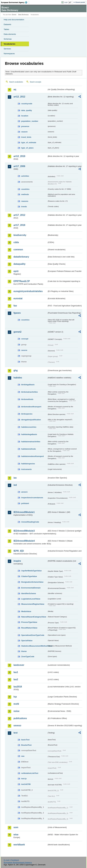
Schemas (8, 39)
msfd (16, 704)
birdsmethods (27, 399)
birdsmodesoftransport (31, 407)
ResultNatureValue (29, 628)
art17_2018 (19, 225)
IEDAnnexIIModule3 (24, 531)
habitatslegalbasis (29, 434)
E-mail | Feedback (11, 860)
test (15, 733)
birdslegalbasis (28, 385)
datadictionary (21, 257)
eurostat (18, 298)
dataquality (19, 264)
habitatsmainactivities (31, 442)
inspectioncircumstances (32, 498)
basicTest (25, 740)
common (18, 250)
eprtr (16, 271)
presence (25, 126)
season (24, 132)
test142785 (26, 784)
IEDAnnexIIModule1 (24, 512)
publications (20, 718)
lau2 (16, 679)
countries (25, 189)
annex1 (24, 492)
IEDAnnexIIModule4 (24, 541)
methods (25, 194)
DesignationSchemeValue (32, 582)
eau (23, 756)
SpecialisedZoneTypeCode (33, 635)
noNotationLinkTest (30, 773)
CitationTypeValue (29, 576)
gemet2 (17, 332)
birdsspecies (27, 414)
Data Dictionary (23, 15)
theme (24, 651)
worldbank (19, 845)
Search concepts (35, 82)
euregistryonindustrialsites (28, 291)
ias (15, 478)
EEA (15, 2)
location (25, 116)
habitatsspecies (28, 464)
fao (15, 306)
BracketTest (26, 745)
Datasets (7, 24)
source (24, 350)
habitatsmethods (29, 449)
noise (16, 711)
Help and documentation (14, 20)
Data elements (10, 34)
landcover (19, 665)
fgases (17, 313)
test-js (24, 779)
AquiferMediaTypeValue (31, 571)
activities (25, 176)
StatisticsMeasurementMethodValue (34, 646)
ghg (16, 370)
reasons (25, 201)
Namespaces (9, 54)
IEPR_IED (19, 551)
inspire (17, 561)
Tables (6, 29)
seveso (17, 726)
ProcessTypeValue (29, 622)
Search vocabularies (16, 82)
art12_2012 (19, 97)
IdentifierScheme (29, 593)
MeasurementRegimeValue (33, 604)
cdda (16, 242)
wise (16, 835)
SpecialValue (27, 641)
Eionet (14, 15)
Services (7, 49)
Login (66, 2)
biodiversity (20, 235)
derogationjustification (31, 420)
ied (15, 485)
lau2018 (18, 687)
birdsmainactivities (30, 392)
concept (25, 339)
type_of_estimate (29, 142)
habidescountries (29, 427)
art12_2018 (19, 156)
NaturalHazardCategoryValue (34, 617)
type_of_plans (27, 148)
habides (18, 378)
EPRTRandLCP (22, 281)
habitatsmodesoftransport (33, 456)
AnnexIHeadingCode (30, 522)
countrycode (27, 104)
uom (16, 827)
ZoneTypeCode (28, 657)
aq (15, 89)
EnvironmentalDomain (31, 588)
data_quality (27, 110)
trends (24, 207)
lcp (15, 697)
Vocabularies (10, 44)
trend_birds (26, 137)
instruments (26, 469)
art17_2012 (19, 215)
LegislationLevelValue (31, 599)
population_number (30, 121)
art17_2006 (19, 166)
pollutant (25, 503)
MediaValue (26, 611)
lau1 (16, 672)
